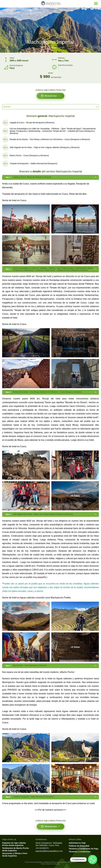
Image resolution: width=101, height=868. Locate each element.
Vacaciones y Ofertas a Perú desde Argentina (15, 855)
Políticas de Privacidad (79, 846)
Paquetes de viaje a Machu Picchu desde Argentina (14, 844)
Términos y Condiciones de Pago (84, 849)
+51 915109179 (42, 848)
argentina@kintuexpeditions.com (49, 851)
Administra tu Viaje (77, 843)
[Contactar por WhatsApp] (93, 860)
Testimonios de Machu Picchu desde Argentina (16, 849)
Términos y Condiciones (80, 852)
